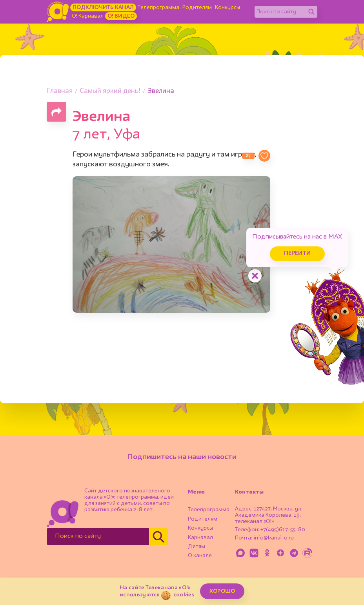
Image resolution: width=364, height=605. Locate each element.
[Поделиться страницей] (56, 112)
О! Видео (121, 16)
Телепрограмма (158, 7)
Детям (197, 547)
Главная (60, 91)
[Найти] (311, 12)
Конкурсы (227, 7)
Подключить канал (103, 7)
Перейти (297, 254)
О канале (200, 556)
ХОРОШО (222, 591)
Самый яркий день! (110, 91)
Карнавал (200, 538)
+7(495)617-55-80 (283, 530)
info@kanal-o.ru (274, 538)
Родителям (197, 7)
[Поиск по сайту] (280, 12)
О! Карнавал (88, 16)
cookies (184, 595)
